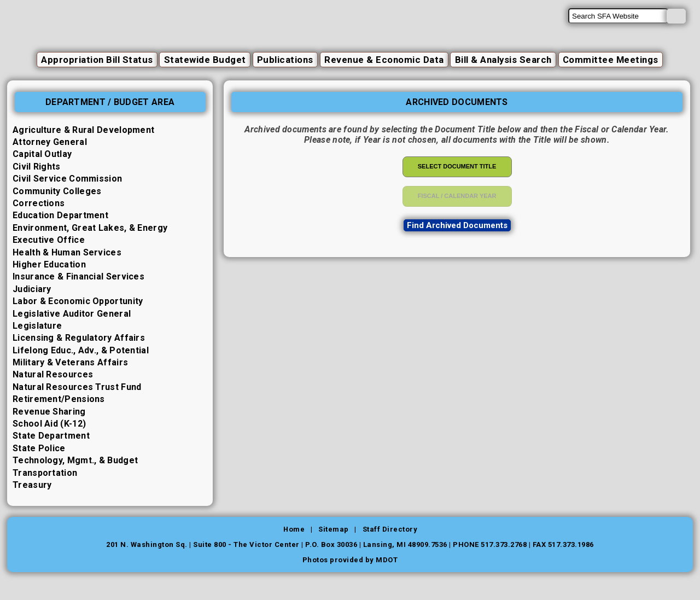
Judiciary (32, 289)
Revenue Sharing (49, 412)
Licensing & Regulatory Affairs (79, 338)
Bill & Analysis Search (504, 60)
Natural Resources (53, 375)
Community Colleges (57, 191)
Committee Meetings (612, 60)
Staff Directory (390, 529)
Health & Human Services (67, 252)
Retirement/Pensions (59, 399)
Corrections (39, 203)
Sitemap (334, 529)
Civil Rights (37, 167)
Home (294, 529)
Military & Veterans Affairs (70, 362)
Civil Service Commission (67, 179)
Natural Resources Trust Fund (77, 387)
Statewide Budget (202, 60)
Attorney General (50, 142)
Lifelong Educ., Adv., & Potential (81, 350)
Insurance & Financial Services (78, 276)
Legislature (37, 326)
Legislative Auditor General (72, 314)
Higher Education (49, 264)
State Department (51, 436)
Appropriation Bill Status (95, 60)
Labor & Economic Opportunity (78, 301)
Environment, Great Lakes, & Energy (90, 228)
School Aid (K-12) (49, 424)
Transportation (45, 473)
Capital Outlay (42, 155)
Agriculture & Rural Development (83, 130)
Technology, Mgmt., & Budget (75, 460)
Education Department (60, 215)
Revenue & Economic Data (383, 60)
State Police (39, 448)
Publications (283, 60)
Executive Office (49, 240)
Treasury (32, 485)
